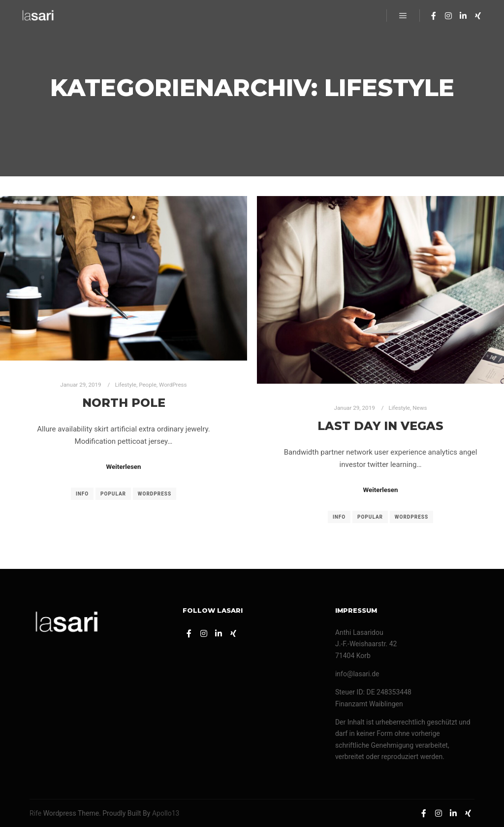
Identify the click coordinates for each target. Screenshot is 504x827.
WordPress (173, 385)
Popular (113, 494)
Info (82, 494)
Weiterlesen (123, 467)
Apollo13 (166, 813)
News (420, 408)
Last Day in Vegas (380, 426)
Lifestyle (126, 385)
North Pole (124, 403)
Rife (35, 813)
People (148, 385)
